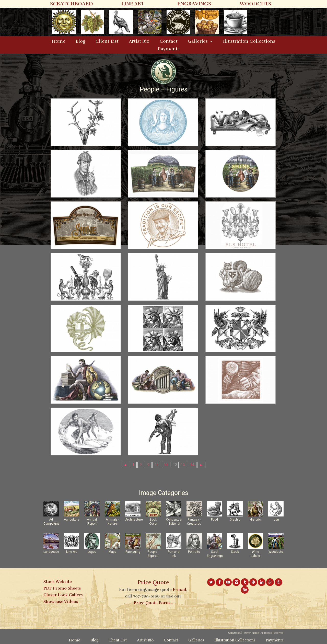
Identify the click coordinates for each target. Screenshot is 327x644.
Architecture (134, 520)
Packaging (133, 552)
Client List (107, 41)
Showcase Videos (61, 602)
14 (192, 465)
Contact (169, 41)
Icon (276, 520)
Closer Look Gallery (63, 595)
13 (183, 465)
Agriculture (72, 520)
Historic (255, 520)
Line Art (72, 552)
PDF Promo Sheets (62, 588)
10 (157, 465)
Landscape (51, 552)
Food (214, 520)
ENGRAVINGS (194, 4)
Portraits (194, 552)
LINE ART (133, 4)
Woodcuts (276, 552)
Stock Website (58, 582)
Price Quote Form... (153, 603)
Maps (112, 552)
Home (59, 41)
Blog (80, 41)
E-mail (179, 590)
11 (166, 465)
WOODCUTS (255, 4)
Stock (235, 552)
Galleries (198, 41)
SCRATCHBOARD (72, 4)
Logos (92, 552)
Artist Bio (139, 41)
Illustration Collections (249, 41)
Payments (169, 49)
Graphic (235, 520)
